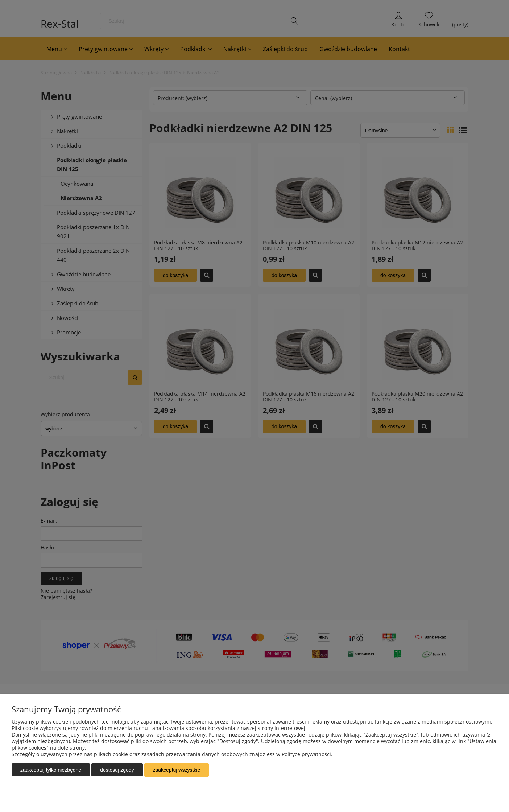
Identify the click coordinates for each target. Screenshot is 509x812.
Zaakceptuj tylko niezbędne (51, 770)
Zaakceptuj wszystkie (177, 770)
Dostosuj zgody (117, 770)
